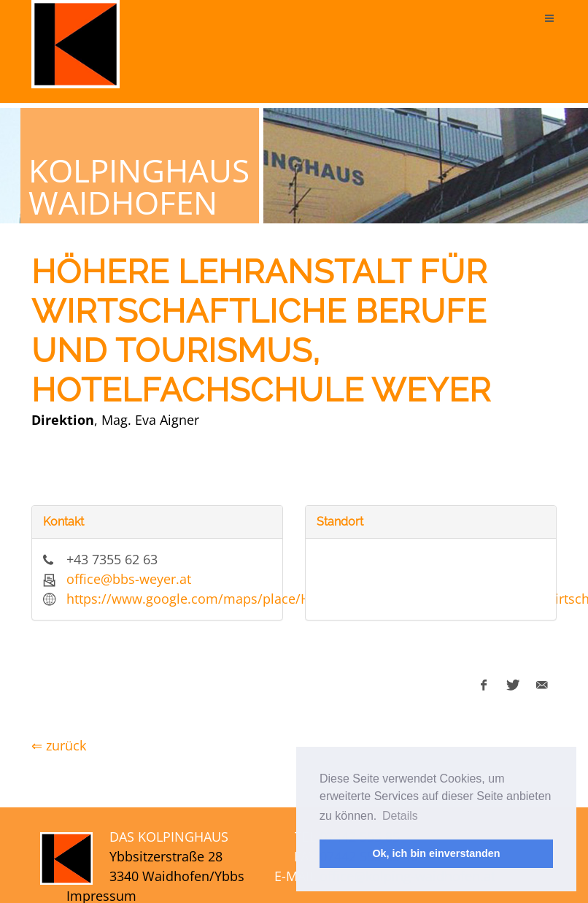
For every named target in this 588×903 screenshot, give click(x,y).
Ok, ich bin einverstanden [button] (436, 853)
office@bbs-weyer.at (129, 579)
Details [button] (400, 816)
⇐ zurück (59, 745)
